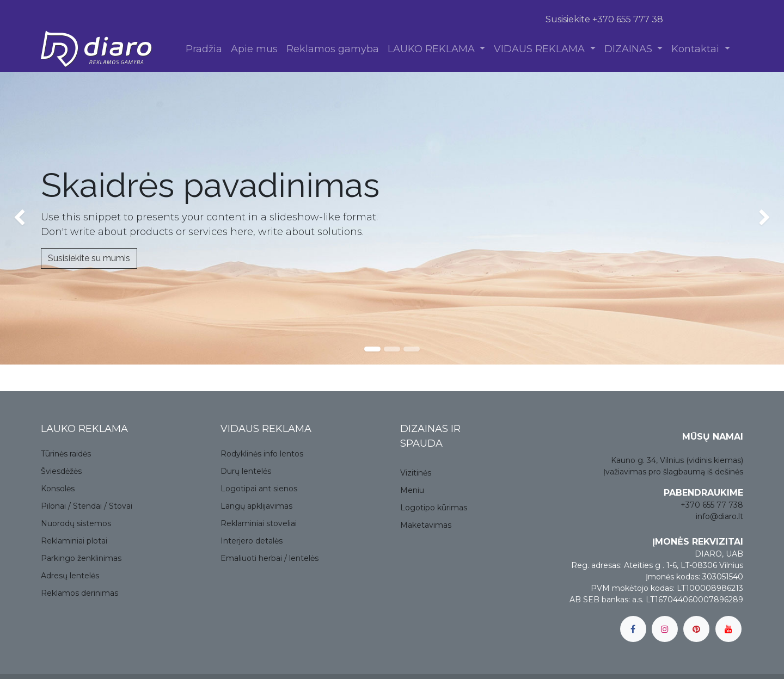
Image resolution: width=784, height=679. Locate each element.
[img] (31, 218)
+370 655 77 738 (712, 505)
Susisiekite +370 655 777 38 (604, 19)
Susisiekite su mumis (89, 258)
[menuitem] (204, 49)
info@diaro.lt (719, 516)
